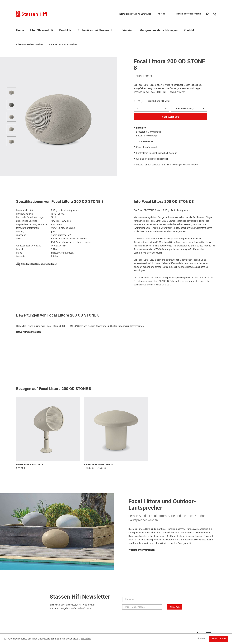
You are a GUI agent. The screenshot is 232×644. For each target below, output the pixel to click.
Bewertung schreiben (28, 332)
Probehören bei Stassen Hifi (96, 30)
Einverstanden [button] (219, 639)
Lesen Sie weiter (177, 92)
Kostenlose (142, 153)
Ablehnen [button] (201, 639)
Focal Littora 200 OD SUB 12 (99, 465)
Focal (55, 45)
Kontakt (123, 14)
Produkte (65, 30)
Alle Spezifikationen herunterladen (39, 264)
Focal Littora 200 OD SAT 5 (30, 465)
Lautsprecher (27, 45)
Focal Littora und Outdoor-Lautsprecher (162, 505)
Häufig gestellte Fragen (189, 14)
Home (20, 30)
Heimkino (127, 30)
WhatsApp (146, 14)
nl (159, 14)
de (164, 14)
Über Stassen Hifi (42, 30)
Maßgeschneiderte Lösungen (159, 30)
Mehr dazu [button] (86, 639)
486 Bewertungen (189, 165)
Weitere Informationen (142, 550)
